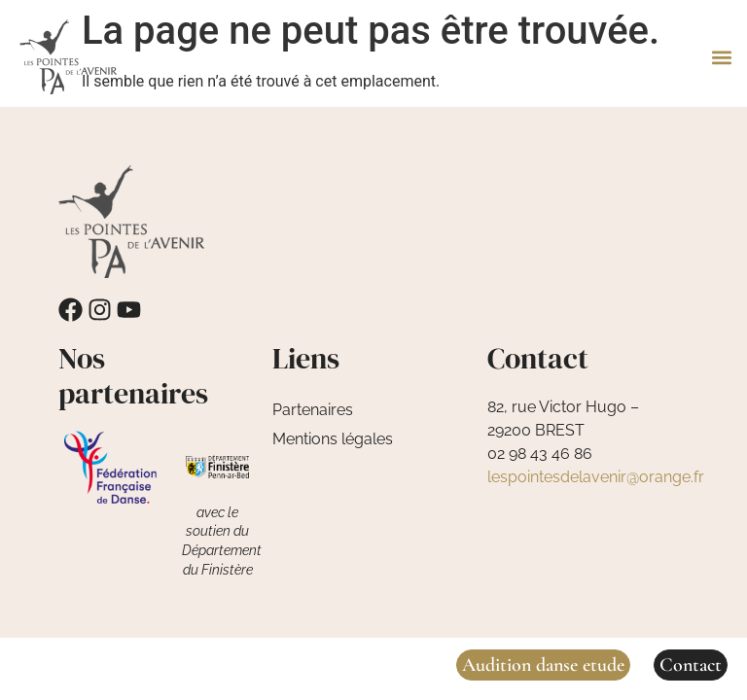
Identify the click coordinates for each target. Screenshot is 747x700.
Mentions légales (333, 439)
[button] (721, 57)
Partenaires (313, 410)
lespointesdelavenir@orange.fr (596, 477)
